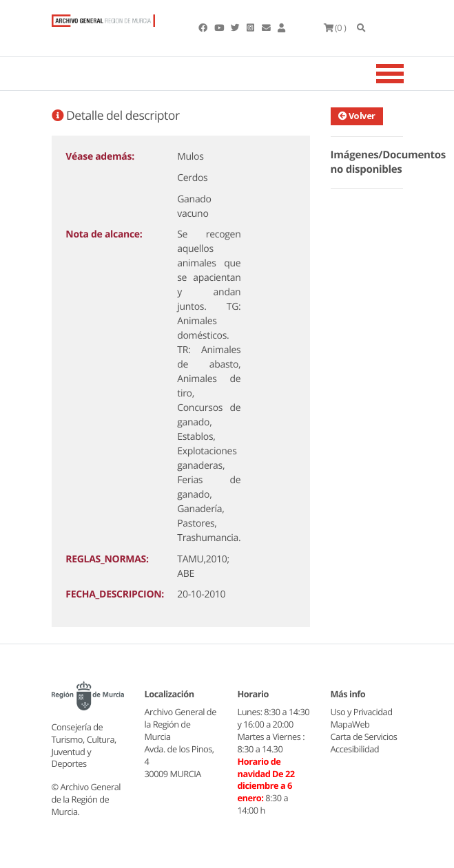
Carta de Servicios (364, 737)
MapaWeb (350, 724)
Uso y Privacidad (362, 712)
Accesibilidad (355, 749)
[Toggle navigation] (407, 74)
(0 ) (335, 28)
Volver (357, 116)
